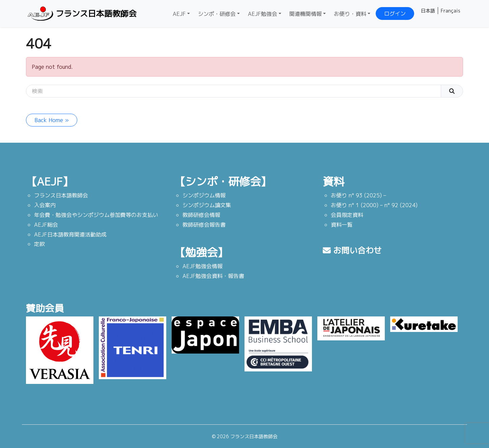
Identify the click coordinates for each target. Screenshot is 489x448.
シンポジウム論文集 (207, 205)
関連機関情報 (306, 14)
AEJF (179, 14)
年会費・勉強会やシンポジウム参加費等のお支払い (96, 215)
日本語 (428, 11)
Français (451, 11)
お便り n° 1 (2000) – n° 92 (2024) (374, 205)
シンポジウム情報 (204, 195)
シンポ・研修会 (217, 14)
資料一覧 (342, 225)
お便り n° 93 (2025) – (358, 195)
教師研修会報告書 (204, 225)
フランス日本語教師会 (81, 14)
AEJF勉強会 (263, 14)
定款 (39, 244)
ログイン (395, 13)
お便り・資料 (350, 14)
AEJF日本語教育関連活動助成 (70, 234)
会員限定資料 (347, 215)
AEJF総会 (46, 225)
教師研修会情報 (201, 215)
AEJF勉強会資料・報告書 (213, 276)
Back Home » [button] (52, 120)
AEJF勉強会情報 (203, 266)
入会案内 (45, 205)
